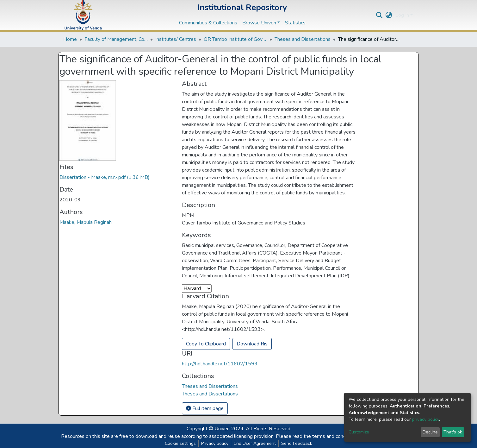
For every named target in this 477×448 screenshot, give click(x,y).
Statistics (295, 23)
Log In (402, 15)
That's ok (453, 432)
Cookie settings (180, 443)
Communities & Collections (208, 23)
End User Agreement (255, 443)
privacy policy (426, 419)
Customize (359, 432)
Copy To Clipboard (206, 344)
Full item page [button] (205, 408)
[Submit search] (379, 15)
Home (70, 39)
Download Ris (252, 344)
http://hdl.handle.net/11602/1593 (220, 364)
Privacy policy (215, 443)
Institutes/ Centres (176, 39)
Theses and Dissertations (303, 39)
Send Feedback (297, 443)
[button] (389, 15)
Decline (430, 432)
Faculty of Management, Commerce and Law (116, 39)
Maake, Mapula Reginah (86, 222)
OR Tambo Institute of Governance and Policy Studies (235, 39)
